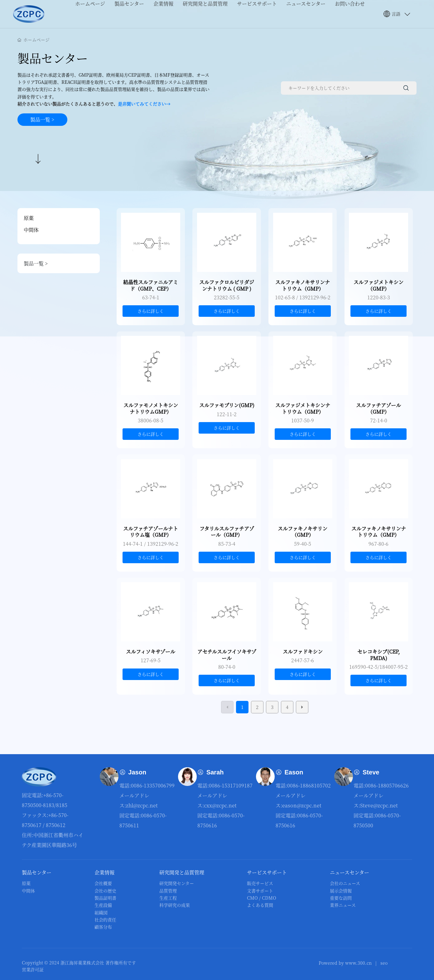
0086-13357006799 (153, 785)
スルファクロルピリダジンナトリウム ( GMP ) (227, 285)
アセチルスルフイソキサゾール (227, 655)
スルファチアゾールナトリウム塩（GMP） (151, 532)
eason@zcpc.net (302, 805)
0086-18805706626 (387, 785)
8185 (62, 805)
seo (384, 963)
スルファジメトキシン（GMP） (379, 285)
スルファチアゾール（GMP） (379, 408)
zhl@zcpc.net (142, 805)
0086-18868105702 (309, 785)
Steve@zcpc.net (379, 805)
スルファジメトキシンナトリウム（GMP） (303, 408)
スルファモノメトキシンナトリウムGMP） (151, 408)
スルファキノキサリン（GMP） (303, 532)
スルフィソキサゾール (151, 652)
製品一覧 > (58, 263)
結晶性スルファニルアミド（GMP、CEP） (151, 285)
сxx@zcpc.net (220, 805)
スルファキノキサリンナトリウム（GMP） (303, 285)
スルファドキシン (303, 652)
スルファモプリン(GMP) (227, 405)
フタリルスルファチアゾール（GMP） (227, 532)
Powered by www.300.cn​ (345, 963)
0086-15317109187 (231, 785)
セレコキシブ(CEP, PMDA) (379, 655)
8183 (49, 805)
